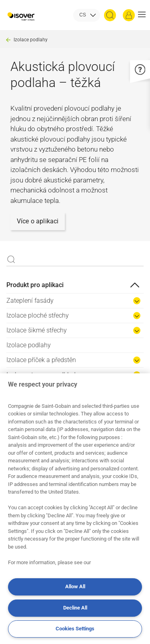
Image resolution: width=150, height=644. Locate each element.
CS (83, 15)
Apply (11, 259)
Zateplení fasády (30, 301)
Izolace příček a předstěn (41, 360)
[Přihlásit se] (129, 15)
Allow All (75, 586)
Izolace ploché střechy (38, 315)
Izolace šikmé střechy (37, 330)
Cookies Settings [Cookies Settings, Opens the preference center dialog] (75, 629)
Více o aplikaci (38, 221)
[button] (142, 15)
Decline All (75, 608)
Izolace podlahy (31, 40)
